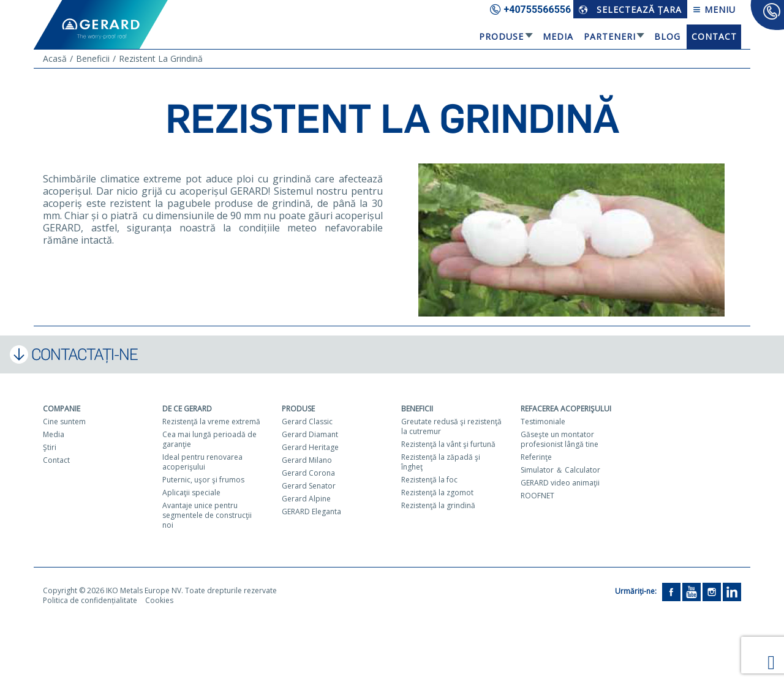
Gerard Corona (308, 473)
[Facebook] (671, 591)
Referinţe (536, 457)
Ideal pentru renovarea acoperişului (202, 462)
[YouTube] (692, 591)
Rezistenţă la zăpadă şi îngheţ (441, 462)
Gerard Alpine (306, 499)
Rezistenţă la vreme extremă (211, 422)
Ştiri (50, 447)
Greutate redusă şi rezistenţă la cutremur (451, 426)
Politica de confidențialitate (90, 600)
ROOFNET (537, 496)
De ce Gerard (187, 409)
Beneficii (417, 409)
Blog (667, 36)
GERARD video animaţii (560, 483)
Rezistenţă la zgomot (437, 493)
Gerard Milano (307, 460)
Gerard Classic (307, 422)
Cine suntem (64, 422)
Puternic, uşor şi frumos (203, 480)
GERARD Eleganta (311, 511)
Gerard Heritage (310, 447)
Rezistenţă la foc (429, 480)
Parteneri (610, 36)
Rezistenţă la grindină (438, 505)
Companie (62, 409)
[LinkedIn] (732, 591)
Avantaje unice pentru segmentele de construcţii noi (207, 515)
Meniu (714, 9)
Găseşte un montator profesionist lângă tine (560, 439)
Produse (501, 36)
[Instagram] (712, 591)
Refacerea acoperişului (566, 409)
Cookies (159, 600)
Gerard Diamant (310, 434)
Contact (714, 36)
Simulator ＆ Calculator (560, 470)
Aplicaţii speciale (191, 493)
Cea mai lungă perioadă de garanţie (209, 439)
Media (558, 36)
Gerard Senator (309, 486)
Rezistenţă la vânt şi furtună (448, 444)
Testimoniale (543, 422)
